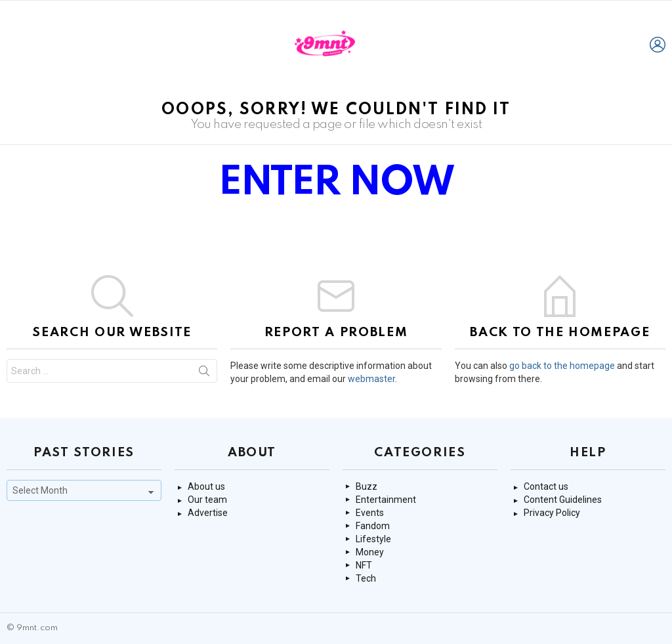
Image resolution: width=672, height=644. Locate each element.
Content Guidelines (563, 500)
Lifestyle (373, 539)
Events (370, 513)
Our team (207, 500)
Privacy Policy (552, 513)
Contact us (546, 486)
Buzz (367, 486)
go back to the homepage (562, 366)
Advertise (208, 513)
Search (204, 374)
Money (370, 552)
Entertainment (386, 500)
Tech (366, 578)
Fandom (373, 526)
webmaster (371, 379)
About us (206, 486)
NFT (364, 565)
